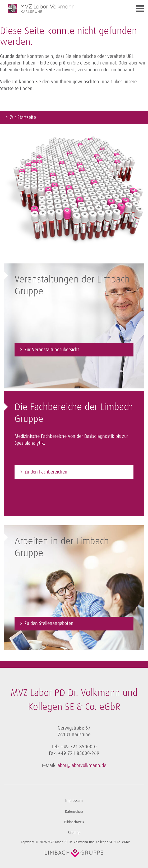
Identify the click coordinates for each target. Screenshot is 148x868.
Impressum (74, 801)
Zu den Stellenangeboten (49, 623)
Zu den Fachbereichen (46, 472)
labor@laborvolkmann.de (81, 765)
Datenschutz (74, 812)
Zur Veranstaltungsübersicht (52, 350)
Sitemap (74, 833)
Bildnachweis (74, 822)
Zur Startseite (23, 117)
